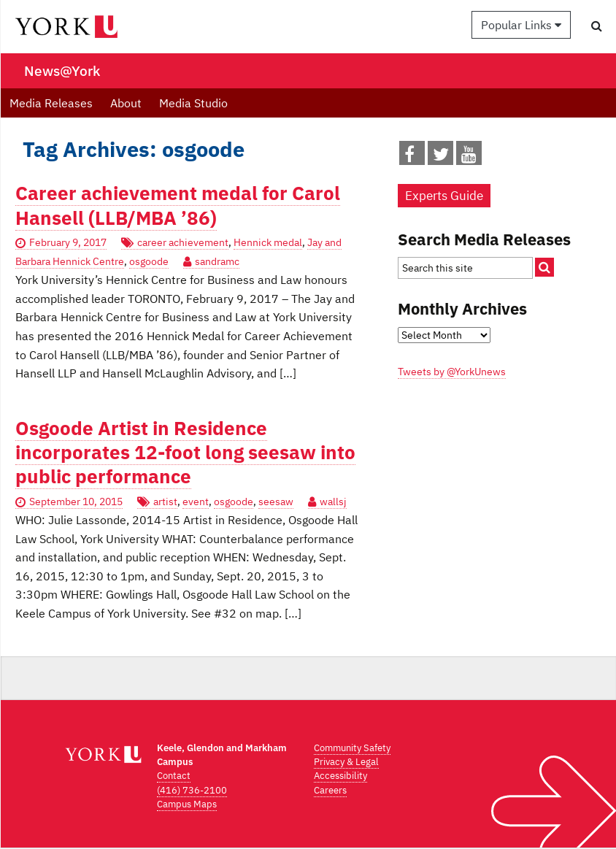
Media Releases (51, 103)
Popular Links (521, 25)
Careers (330, 790)
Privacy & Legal (346, 762)
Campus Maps (187, 804)
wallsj (333, 502)
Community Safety (352, 748)
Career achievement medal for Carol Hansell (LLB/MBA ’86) (178, 205)
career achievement (183, 242)
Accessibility (340, 776)
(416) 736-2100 (192, 790)
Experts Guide (444, 196)
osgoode (149, 261)
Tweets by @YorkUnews (452, 372)
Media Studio (193, 103)
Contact (174, 776)
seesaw (276, 502)
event (196, 502)
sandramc (217, 261)
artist (165, 502)
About (126, 103)
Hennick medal (268, 242)
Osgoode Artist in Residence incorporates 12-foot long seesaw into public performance (185, 453)
